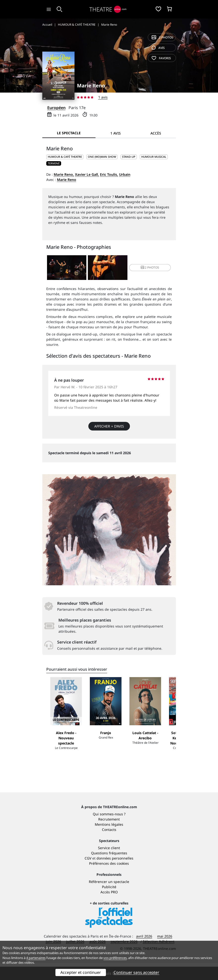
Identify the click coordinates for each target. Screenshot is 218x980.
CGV (88, 875)
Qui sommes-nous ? (109, 831)
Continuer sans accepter (136, 972)
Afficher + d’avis (109, 426)
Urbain (125, 174)
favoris (161, 58)
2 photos (162, 37)
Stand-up (129, 157)
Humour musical (154, 157)
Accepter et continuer (81, 972)
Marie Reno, (64, 174)
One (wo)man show (102, 157)
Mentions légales (109, 841)
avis (158, 48)
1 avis (103, 97)
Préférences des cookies (109, 880)
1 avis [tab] (116, 133)
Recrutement (109, 836)
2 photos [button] (150, 267)
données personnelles (115, 875)
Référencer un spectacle (109, 899)
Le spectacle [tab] (69, 133)
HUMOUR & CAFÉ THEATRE (65, 157)
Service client (109, 865)
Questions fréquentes (109, 870)
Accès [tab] (156, 133)
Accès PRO (109, 909)
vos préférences (115, 958)
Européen (56, 108)
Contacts (109, 847)
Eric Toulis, (109, 174)
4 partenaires (36, 958)
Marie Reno (67, 180)
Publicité (109, 904)
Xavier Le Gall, (87, 174)
